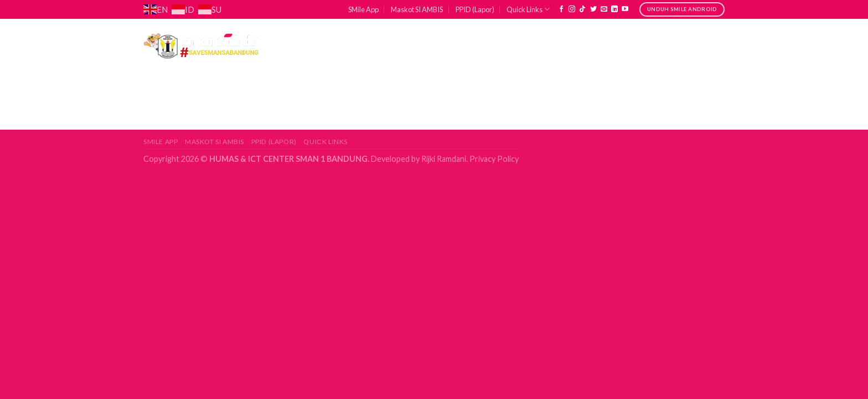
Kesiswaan (454, 45)
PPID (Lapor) (475, 9)
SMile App (363, 9)
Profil (317, 45)
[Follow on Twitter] (593, 9)
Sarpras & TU (534, 45)
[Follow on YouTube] (625, 9)
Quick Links (528, 9)
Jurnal (672, 45)
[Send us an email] (604, 9)
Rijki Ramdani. (444, 159)
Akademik (381, 45)
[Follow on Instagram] (572, 9)
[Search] (720, 45)
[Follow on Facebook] (561, 9)
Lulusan (609, 45)
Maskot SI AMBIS (417, 9)
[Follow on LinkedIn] (614, 9)
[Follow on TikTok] (582, 9)
